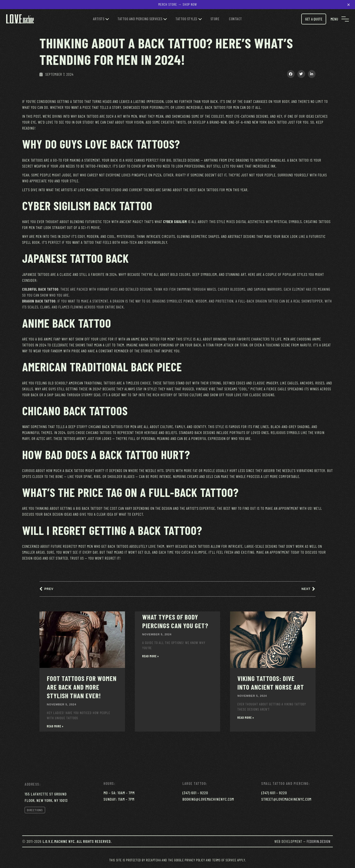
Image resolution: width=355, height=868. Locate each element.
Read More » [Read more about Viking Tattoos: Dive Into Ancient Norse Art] (246, 717)
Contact (236, 19)
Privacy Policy (195, 860)
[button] (291, 74)
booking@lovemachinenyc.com (208, 799)
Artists (99, 19)
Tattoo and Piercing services (140, 19)
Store (215, 19)
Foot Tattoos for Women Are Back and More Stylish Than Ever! (82, 687)
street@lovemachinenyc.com (286, 799)
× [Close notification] (349, 4)
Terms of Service (224, 860)
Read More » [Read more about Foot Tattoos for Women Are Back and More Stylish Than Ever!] (55, 726)
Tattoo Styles (186, 19)
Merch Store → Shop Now (178, 4)
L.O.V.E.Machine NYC (59, 841)
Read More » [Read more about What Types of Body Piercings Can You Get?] (151, 656)
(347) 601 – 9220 (195, 793)
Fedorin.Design (319, 841)
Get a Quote (314, 19)
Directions (35, 810)
